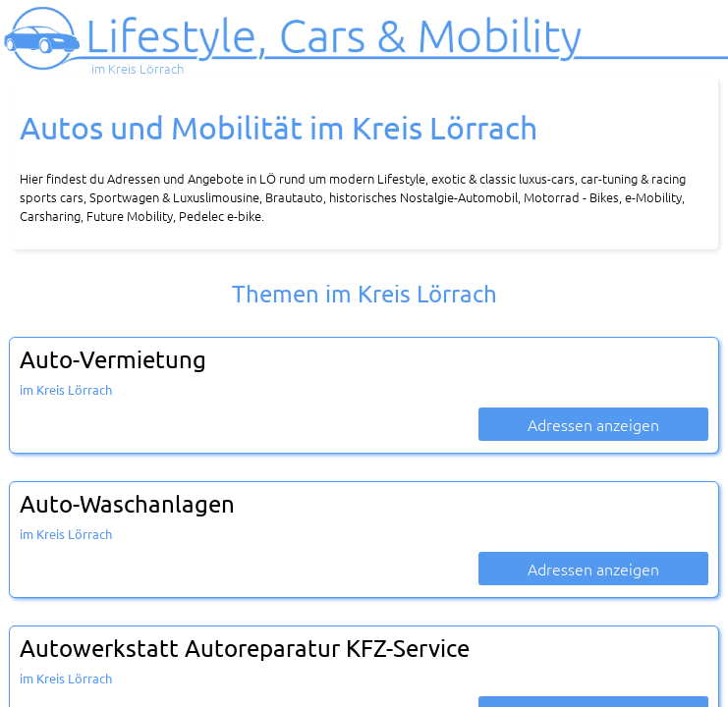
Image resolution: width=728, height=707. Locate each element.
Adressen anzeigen (593, 424)
